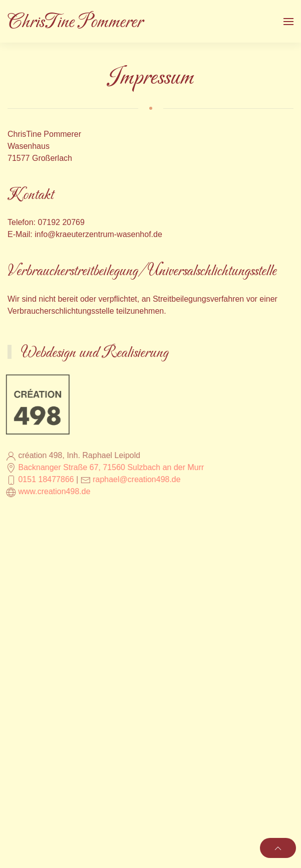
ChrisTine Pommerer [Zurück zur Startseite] (75, 22)
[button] (288, 21)
